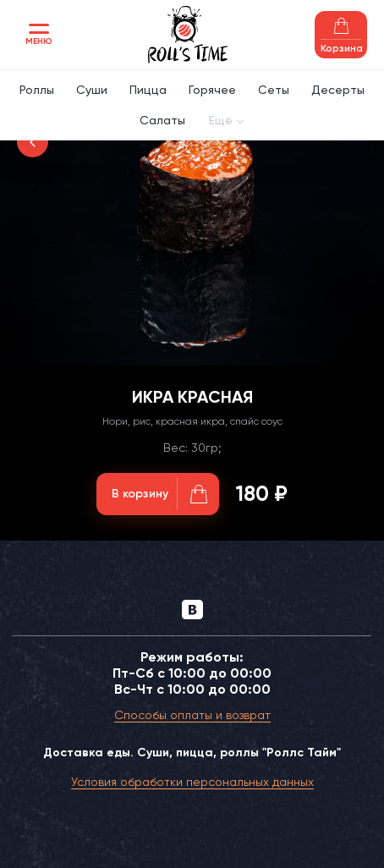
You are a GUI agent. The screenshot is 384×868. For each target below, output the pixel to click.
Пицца (148, 90)
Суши (92, 90)
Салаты (162, 120)
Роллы (37, 90)
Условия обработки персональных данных (192, 782)
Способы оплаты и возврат (192, 715)
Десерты (338, 90)
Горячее (212, 90)
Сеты (274, 90)
